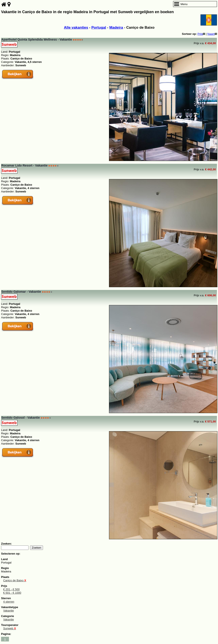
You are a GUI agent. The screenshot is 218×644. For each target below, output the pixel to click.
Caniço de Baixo (15, 580)
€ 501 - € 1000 (12, 593)
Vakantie (9, 611)
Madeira (116, 28)
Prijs (201, 34)
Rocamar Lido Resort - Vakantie (24, 165)
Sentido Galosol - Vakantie (21, 418)
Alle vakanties (76, 28)
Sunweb (10, 628)
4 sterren (9, 602)
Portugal (99, 28)
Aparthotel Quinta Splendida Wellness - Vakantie (37, 40)
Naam (212, 34)
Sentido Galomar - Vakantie (21, 292)
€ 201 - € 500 (11, 589)
